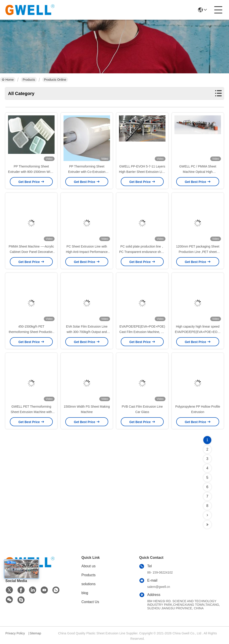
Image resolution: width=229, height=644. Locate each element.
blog (85, 593)
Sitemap (35, 633)
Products (29, 80)
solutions (88, 584)
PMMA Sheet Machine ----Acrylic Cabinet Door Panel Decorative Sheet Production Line (31, 252)
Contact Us (90, 602)
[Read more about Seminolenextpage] (207, 515)
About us (88, 566)
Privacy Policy (15, 633)
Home (8, 80)
